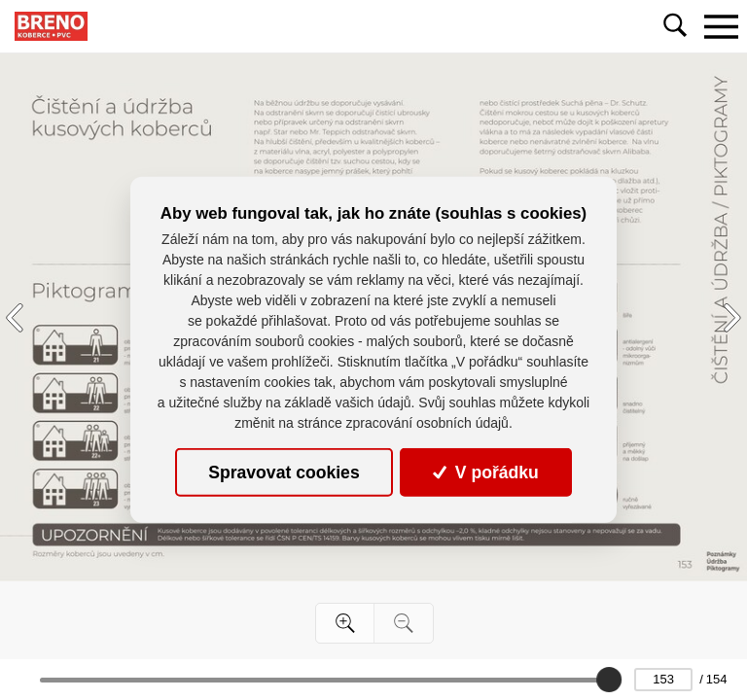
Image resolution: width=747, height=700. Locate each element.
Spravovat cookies (284, 472)
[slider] (609, 680)
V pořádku (485, 472)
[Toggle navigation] (721, 26)
